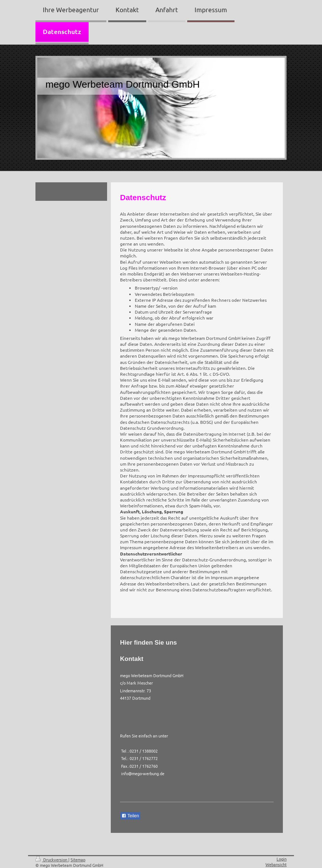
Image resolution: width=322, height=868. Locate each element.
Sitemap (78, 859)
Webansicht (276, 864)
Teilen (130, 816)
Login (282, 859)
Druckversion (52, 859)
